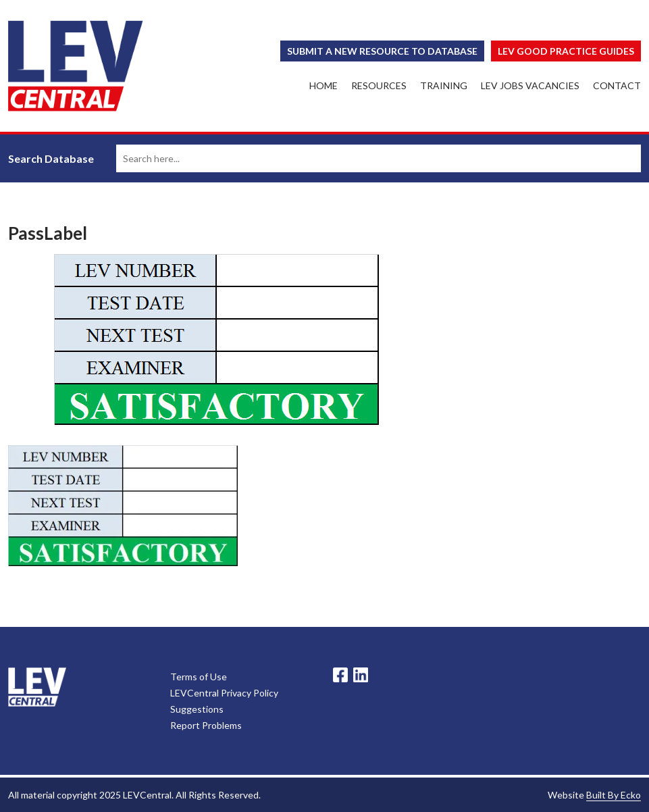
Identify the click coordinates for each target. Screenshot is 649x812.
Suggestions (197, 709)
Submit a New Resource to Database (382, 51)
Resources (379, 85)
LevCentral (37, 687)
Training (444, 85)
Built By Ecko (614, 795)
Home (323, 85)
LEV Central (76, 66)
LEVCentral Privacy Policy (224, 693)
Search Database (51, 158)
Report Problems (206, 725)
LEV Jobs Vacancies (530, 85)
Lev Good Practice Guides (566, 51)
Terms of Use (199, 677)
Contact (617, 85)
